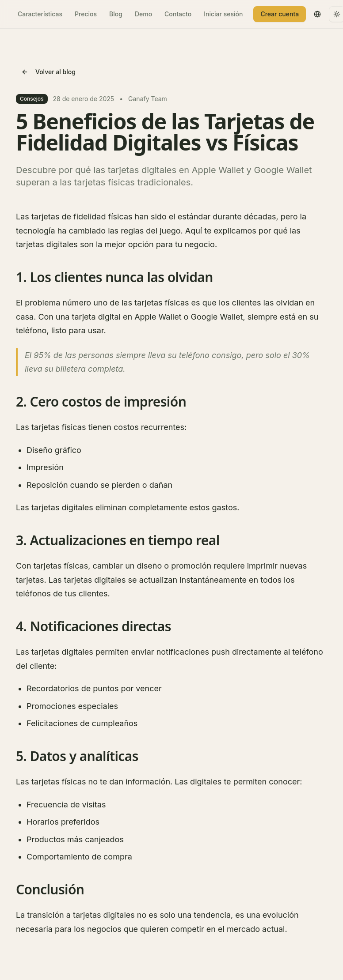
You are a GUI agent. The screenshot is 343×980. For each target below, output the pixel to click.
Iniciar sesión (223, 14)
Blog (116, 14)
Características (40, 14)
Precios (86, 14)
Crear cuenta (280, 14)
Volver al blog (48, 72)
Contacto (178, 14)
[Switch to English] (317, 14)
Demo (143, 14)
